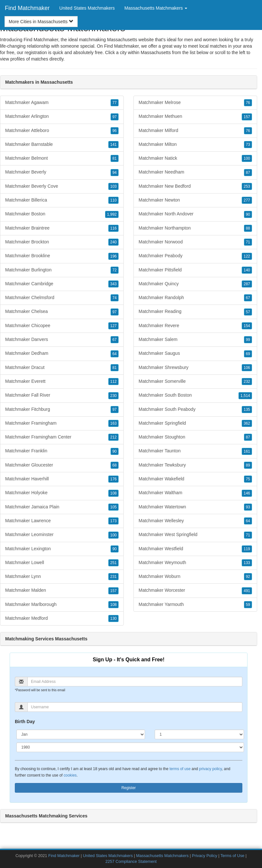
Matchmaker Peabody (195, 256)
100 (113, 535)
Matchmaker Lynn (62, 577)
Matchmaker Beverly (62, 172)
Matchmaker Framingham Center (62, 437)
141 (113, 145)
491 (247, 591)
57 (248, 312)
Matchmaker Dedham (62, 354)
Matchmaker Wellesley (195, 521)
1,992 (112, 214)
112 (113, 382)
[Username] (135, 707)
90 (115, 451)
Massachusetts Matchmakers (163, 856)
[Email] (135, 682)
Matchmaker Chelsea (62, 312)
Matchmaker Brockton (62, 242)
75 (248, 479)
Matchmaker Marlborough (62, 605)
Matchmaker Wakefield (195, 479)
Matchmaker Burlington (62, 270)
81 (115, 158)
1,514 (245, 396)
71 (248, 242)
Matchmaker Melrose (195, 103)
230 (113, 396)
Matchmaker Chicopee (62, 326)
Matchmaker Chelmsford (62, 298)
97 (115, 117)
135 (247, 410)
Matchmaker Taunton (195, 451)
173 (113, 521)
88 (248, 228)
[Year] (130, 747)
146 (247, 493)
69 (248, 354)
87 (248, 173)
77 (115, 103)
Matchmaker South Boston (195, 395)
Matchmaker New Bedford (195, 186)
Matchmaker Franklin (62, 451)
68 (115, 465)
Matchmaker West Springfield (195, 535)
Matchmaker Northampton (195, 228)
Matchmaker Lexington (62, 549)
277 (247, 200)
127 (113, 326)
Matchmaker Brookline (62, 256)
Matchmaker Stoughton (195, 437)
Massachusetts (156, 52)
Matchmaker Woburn (195, 577)
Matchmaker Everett (62, 382)
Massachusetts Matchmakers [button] (156, 8)
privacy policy (210, 769)
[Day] (199, 734)
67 (115, 340)
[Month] (81, 734)
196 (113, 256)
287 (247, 284)
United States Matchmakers (87, 8)
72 (115, 270)
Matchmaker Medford (62, 618)
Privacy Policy (205, 856)
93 (248, 507)
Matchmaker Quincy (195, 284)
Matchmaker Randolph (195, 298)
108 (113, 493)
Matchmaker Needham (195, 172)
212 (113, 437)
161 (247, 451)
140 (247, 270)
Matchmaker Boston (62, 214)
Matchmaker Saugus (195, 354)
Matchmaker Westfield (195, 549)
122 (247, 256)
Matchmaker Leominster (62, 535)
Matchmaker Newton (195, 200)
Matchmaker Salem (195, 340)
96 (115, 131)
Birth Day (25, 722)
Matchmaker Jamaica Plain (62, 507)
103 (113, 186)
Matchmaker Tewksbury (195, 465)
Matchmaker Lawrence (62, 521)
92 (248, 577)
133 (247, 563)
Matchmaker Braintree (62, 228)
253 (247, 186)
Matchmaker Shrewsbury (195, 368)
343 (113, 284)
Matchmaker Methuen (195, 117)
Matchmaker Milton (195, 145)
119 (247, 549)
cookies (70, 775)
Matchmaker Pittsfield (195, 270)
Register (129, 788)
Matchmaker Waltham (195, 493)
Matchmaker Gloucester (62, 465)
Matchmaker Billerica (62, 200)
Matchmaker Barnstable (62, 145)
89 (248, 465)
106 (247, 368)
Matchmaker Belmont (62, 158)
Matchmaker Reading (195, 312)
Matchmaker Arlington (62, 117)
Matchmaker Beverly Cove (62, 186)
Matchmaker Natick (195, 158)
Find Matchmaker (27, 8)
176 (113, 479)
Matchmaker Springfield (195, 423)
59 (248, 605)
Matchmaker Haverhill (62, 479)
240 (113, 242)
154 (247, 326)
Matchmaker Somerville (195, 382)
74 (115, 298)
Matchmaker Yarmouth (195, 605)
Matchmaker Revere (195, 326)
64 (115, 354)
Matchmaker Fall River (62, 395)
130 (113, 618)
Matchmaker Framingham (62, 423)
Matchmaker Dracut (62, 368)
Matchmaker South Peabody (195, 410)
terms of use (180, 769)
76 (248, 103)
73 (248, 145)
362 (247, 423)
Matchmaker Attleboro (62, 131)
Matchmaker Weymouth (195, 563)
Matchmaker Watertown (195, 507)
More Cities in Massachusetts (41, 22)
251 (113, 563)
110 (113, 200)
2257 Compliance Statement (131, 862)
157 (113, 591)
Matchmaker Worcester (195, 590)
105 (113, 507)
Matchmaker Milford (195, 131)
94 (115, 173)
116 (113, 228)
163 (113, 423)
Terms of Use (232, 856)
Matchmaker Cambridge (62, 284)
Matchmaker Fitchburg (62, 410)
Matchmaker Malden (62, 590)
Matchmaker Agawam (62, 103)
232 (247, 382)
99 (248, 340)
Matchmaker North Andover (195, 214)
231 (113, 577)
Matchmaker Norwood (195, 242)
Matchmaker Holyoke (62, 493)
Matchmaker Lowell (62, 563)
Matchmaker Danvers (62, 340)
